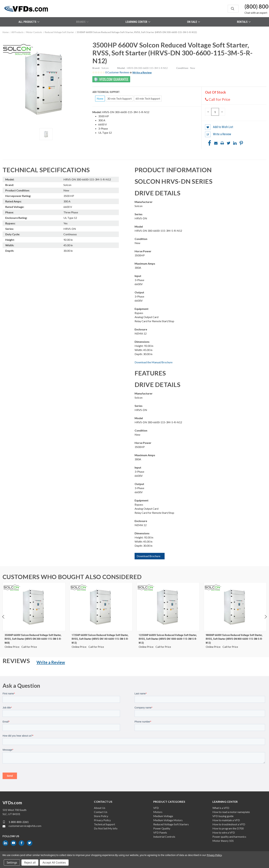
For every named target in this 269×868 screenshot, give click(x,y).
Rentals (244, 22)
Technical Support (104, 824)
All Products (29, 22)
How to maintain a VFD (226, 820)
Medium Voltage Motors (168, 820)
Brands (82, 22)
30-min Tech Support (119, 98)
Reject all (30, 863)
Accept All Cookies (54, 863)
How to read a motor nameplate (231, 812)
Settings (12, 863)
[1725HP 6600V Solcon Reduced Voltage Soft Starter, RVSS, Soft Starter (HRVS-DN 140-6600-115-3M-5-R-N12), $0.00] (101, 607)
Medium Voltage (163, 816)
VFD (156, 808)
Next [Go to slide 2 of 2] (265, 620)
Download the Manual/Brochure (154, 362)
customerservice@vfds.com (25, 826)
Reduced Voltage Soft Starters (171, 824)
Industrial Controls (164, 837)
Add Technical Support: (106, 92)
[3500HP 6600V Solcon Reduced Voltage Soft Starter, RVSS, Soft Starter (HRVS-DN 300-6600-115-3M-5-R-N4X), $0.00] (34, 607)
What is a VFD (221, 808)
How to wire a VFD (224, 832)
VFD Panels (160, 832)
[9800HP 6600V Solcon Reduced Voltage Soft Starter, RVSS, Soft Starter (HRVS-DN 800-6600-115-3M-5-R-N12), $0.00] (235, 607)
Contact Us (101, 812)
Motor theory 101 (223, 841)
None (100, 98)
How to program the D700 (228, 828)
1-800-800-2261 (19, 822)
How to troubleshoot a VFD (229, 824)
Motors (158, 812)
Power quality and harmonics (229, 837)
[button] (141, 72)
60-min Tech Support (148, 98)
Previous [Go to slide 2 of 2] (4, 620)
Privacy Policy (102, 820)
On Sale (193, 22)
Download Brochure (148, 556)
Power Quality (162, 828)
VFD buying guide (223, 816)
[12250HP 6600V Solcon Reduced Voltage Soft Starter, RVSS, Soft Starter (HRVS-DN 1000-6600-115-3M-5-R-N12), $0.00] (168, 607)
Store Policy (101, 816)
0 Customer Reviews (118, 72)
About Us (100, 808)
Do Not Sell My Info (106, 828)
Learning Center (138, 22)
